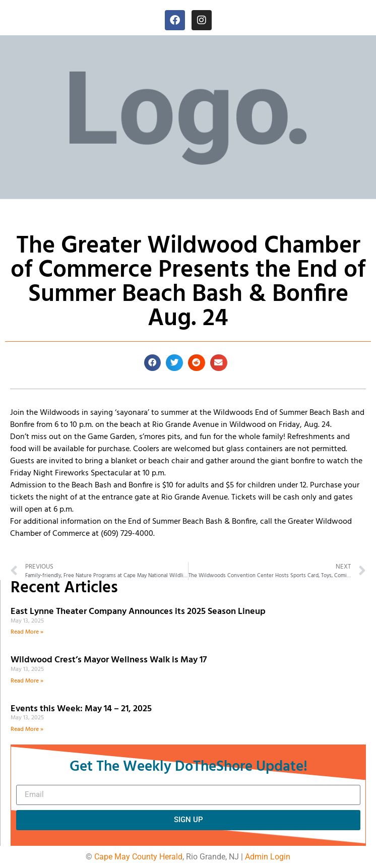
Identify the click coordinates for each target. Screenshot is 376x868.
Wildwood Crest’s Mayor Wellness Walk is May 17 (111, 660)
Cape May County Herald (138, 857)
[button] (153, 363)
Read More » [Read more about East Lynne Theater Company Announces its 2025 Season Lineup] (27, 632)
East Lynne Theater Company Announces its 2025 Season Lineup (139, 612)
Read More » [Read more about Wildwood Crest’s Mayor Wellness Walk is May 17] (27, 681)
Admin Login (268, 857)
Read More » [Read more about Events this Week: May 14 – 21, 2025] (27, 729)
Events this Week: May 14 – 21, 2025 (81, 709)
